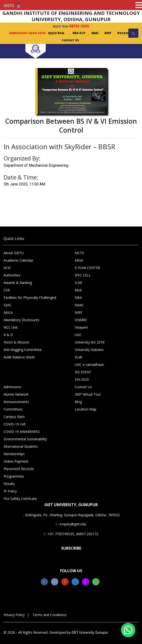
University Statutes (89, 350)
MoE (78, 290)
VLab (79, 357)
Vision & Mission (16, 342)
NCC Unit (11, 327)
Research (125, 33)
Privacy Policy (14, 615)
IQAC (8, 305)
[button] (128, 630)
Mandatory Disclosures (22, 320)
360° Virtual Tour (88, 394)
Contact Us (70, 40)
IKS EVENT (83, 372)
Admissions (12, 387)
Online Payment (16, 461)
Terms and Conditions (49, 615)
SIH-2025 (82, 379)
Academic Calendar (18, 260)
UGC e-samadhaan (89, 365)
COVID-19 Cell (14, 424)
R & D (8, 335)
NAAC (95, 33)
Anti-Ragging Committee (23, 350)
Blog (78, 402)
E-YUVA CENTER (87, 268)
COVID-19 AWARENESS (22, 432)
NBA (78, 297)
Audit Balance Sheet (19, 357)
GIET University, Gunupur (90, 632)
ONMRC (81, 320)
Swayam (81, 327)
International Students (21, 446)
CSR (7, 290)
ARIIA (79, 260)
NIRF (108, 33)
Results (9, 484)
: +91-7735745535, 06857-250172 (71, 534)
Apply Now (71, 26)
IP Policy (10, 491)
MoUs (8, 312)
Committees (13, 409)
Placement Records (19, 469)
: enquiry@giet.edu (71, 524)
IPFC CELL (83, 275)
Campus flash (14, 417)
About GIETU (14, 253)
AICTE (79, 253)
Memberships (14, 454)
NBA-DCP (79, 33)
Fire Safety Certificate (20, 499)
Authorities (12, 275)
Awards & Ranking (18, 283)
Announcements (16, 402)
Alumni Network (16, 394)
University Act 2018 (90, 342)
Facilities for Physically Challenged (30, 297)
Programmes (14, 476)
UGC (78, 335)
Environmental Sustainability (25, 439)
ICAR (78, 283)
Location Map (85, 409)
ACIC (7, 268)
